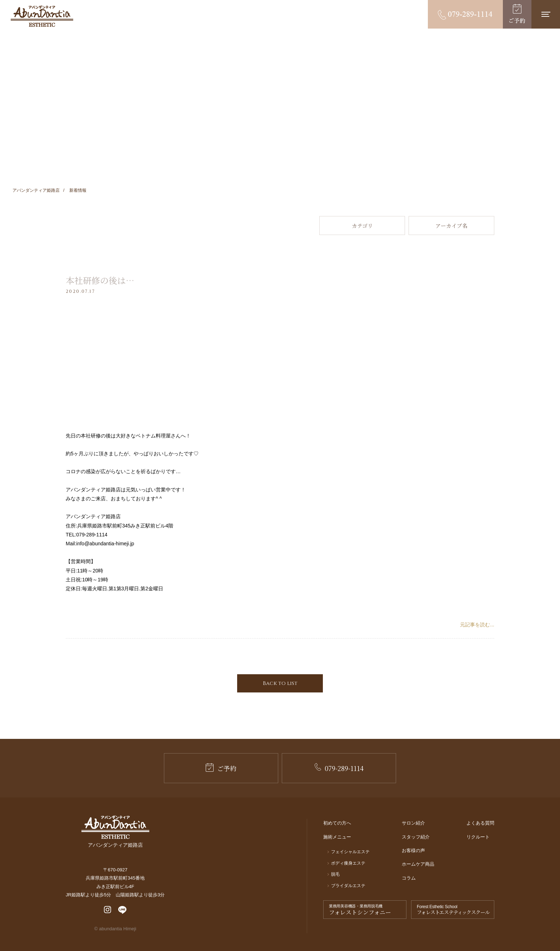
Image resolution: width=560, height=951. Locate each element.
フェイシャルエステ (350, 852)
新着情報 (78, 190)
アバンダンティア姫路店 (36, 190)
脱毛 (335, 874)
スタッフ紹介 (416, 837)
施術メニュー (337, 837)
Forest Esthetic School (454, 910)
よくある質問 (480, 823)
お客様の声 (413, 850)
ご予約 (221, 768)
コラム (409, 878)
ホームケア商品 (418, 864)
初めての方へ (337, 823)
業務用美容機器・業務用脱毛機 (367, 910)
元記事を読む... (477, 625)
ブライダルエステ (348, 886)
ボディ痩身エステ (348, 863)
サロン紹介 (413, 823)
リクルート (478, 837)
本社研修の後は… (100, 280)
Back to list (280, 683)
